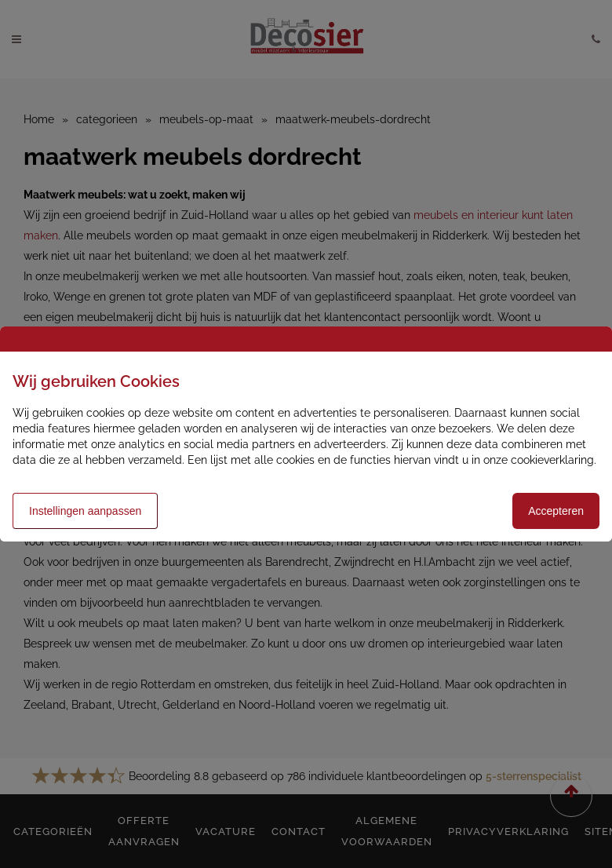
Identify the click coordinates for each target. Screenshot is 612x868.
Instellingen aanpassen (85, 511)
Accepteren (556, 511)
